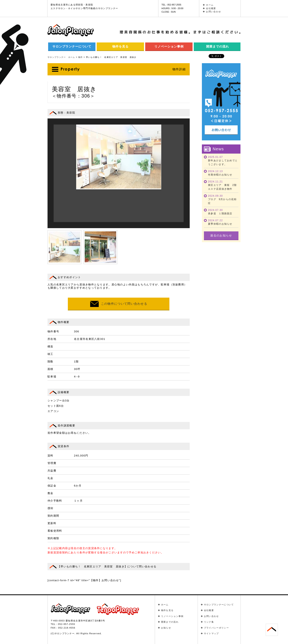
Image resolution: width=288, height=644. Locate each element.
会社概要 (210, 8)
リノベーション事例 (169, 46)
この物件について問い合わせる (119, 304)
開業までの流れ (218, 46)
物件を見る (120, 46)
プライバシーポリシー (215, 628)
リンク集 (207, 622)
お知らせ (165, 628)
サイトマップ (210, 633)
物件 (81, 57)
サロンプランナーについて (72, 46)
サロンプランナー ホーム (61, 57)
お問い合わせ (212, 12)
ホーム (208, 5)
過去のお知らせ (221, 235)
